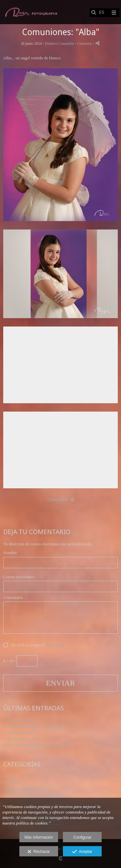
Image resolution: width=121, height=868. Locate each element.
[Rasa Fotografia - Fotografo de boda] (31, 12)
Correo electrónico (19, 577)
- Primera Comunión (20, 789)
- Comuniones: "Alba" (22, 739)
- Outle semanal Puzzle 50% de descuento (38, 745)
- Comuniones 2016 (20, 733)
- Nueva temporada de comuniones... (34, 726)
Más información (39, 837)
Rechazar (39, 852)
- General (11, 782)
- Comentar (84, 44)
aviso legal (55, 645)
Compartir (60, 499)
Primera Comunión (59, 44)
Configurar (82, 837)
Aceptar (82, 852)
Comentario (13, 598)
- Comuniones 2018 (20, 720)
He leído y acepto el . (37, 645)
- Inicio (9, 776)
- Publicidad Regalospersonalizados (33, 795)
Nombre (10, 553)
